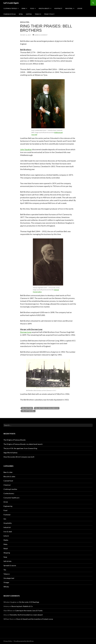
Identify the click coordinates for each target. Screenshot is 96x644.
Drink (23, 8)
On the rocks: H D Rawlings (29, 602)
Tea (5, 570)
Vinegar (6, 582)
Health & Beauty (44, 8)
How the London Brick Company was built (19, 457)
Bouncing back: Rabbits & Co (22, 606)
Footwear (7, 515)
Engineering (8, 506)
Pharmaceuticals (10, 14)
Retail (21, 14)
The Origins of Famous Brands (15, 440)
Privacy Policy (49, 14)
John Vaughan (26, 149)
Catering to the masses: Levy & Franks (29, 611)
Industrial (69, 8)
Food (32, 8)
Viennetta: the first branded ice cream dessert (26, 615)
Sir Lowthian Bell (28, 411)
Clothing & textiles (10, 8)
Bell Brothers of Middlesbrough (47, 408)
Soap (5, 557)
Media (6, 540)
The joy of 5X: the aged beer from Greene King (20, 448)
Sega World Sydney (10, 453)
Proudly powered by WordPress (24, 641)
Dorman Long (26, 332)
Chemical (7, 485)
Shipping (29, 14)
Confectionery (9, 493)
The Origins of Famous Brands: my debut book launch (23, 444)
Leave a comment (41, 35)
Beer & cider (8, 472)
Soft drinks (7, 561)
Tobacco (38, 14)
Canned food (8, 481)
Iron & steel (25, 22)
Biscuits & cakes (9, 476)
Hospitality (58, 8)
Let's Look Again (11, 3)
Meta (5, 544)
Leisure (80, 8)
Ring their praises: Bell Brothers (46, 28)
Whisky (6, 587)
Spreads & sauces (10, 565)
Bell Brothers (27, 408)
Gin (5, 519)
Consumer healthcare (11, 498)
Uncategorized (9, 578)
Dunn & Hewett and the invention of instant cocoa (35, 619)
